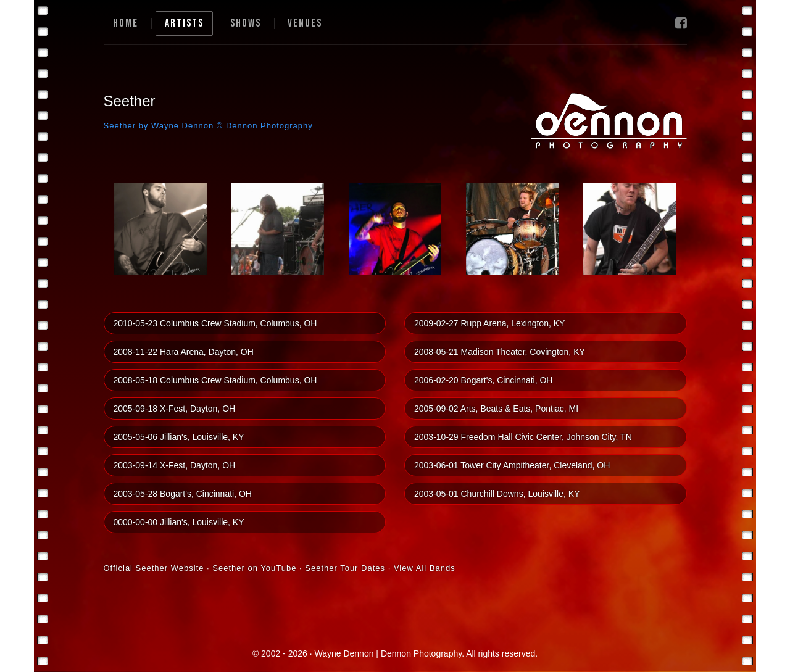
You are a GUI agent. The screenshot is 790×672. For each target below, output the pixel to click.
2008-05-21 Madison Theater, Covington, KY (500, 352)
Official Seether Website (154, 568)
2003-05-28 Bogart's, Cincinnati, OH (183, 494)
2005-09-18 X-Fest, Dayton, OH (175, 409)
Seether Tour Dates (345, 568)
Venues (305, 23)
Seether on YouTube (254, 568)
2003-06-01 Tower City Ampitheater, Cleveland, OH (512, 465)
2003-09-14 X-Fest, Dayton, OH (175, 465)
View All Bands (425, 568)
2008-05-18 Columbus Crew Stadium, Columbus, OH (215, 380)
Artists (184, 23)
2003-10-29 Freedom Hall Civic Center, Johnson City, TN (523, 437)
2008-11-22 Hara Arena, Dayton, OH (184, 352)
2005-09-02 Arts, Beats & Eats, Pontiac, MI (496, 409)
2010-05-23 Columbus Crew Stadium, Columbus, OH (215, 323)
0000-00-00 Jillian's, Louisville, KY (179, 522)
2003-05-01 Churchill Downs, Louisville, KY (497, 494)
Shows (246, 23)
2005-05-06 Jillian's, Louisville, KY (179, 437)
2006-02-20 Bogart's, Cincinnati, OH (483, 380)
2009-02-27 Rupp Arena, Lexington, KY (489, 323)
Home (126, 23)
